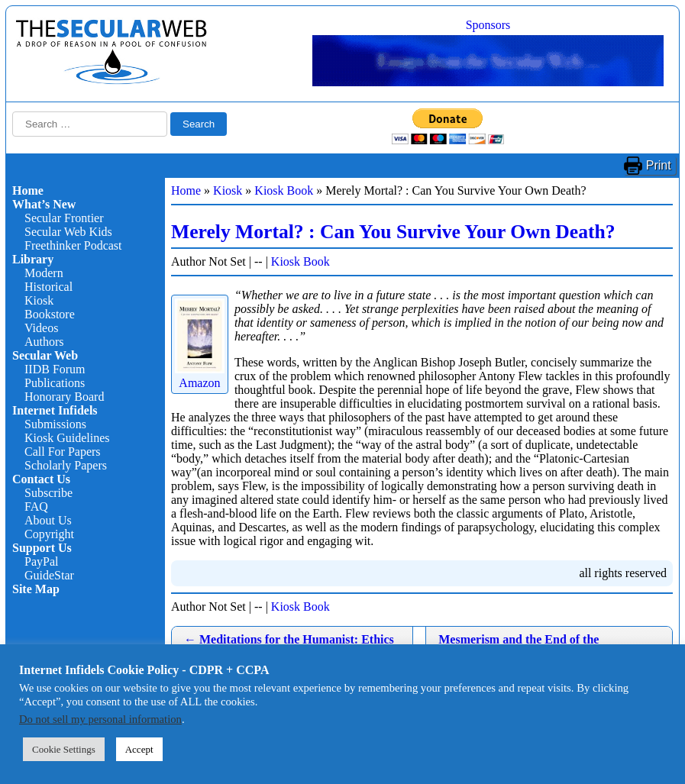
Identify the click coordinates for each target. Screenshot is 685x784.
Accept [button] (139, 749)
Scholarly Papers (66, 465)
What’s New (44, 204)
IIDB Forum (55, 369)
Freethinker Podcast (73, 245)
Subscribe (48, 493)
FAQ (36, 507)
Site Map (36, 589)
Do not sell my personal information (100, 719)
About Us (48, 520)
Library (33, 259)
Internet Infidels (55, 410)
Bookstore (50, 314)
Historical (48, 287)
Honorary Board (64, 397)
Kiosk (39, 300)
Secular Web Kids (68, 232)
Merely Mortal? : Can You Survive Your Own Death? (393, 232)
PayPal (41, 561)
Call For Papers (63, 452)
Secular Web (45, 355)
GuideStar (49, 575)
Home (28, 190)
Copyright (49, 534)
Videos (41, 328)
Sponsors (488, 25)
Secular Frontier (64, 218)
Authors (44, 342)
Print (659, 165)
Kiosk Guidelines (67, 438)
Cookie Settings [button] (64, 749)
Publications (55, 383)
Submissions (55, 424)
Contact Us (41, 479)
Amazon (200, 376)
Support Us (42, 548)
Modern (44, 273)
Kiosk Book (284, 190)
